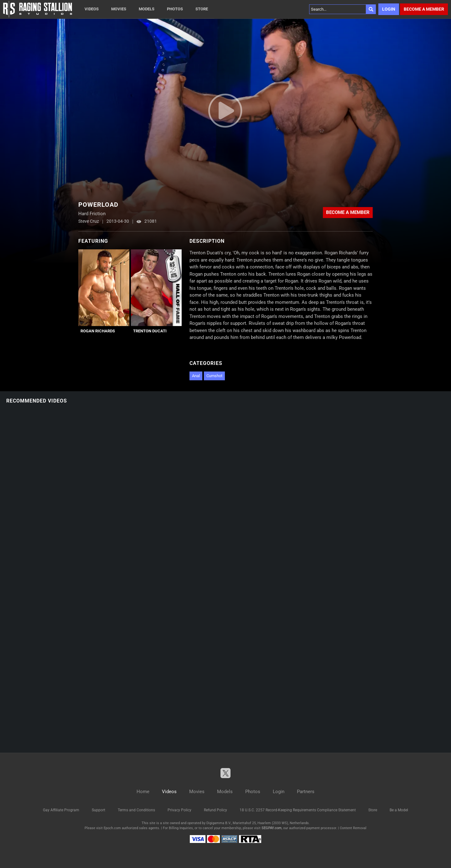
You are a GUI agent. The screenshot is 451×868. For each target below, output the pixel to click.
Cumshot (214, 376)
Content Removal (353, 828)
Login (389, 9)
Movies (119, 9)
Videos (92, 9)
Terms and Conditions (136, 810)
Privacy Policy (179, 810)
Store (202, 9)
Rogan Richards (98, 331)
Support (98, 810)
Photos (175, 9)
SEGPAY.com (272, 828)
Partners (306, 792)
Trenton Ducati (150, 331)
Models (147, 9)
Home (143, 792)
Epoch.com (112, 828)
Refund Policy (215, 810)
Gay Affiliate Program (61, 810)
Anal (196, 376)
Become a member (424, 9)
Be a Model (399, 810)
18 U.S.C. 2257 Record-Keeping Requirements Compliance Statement (298, 810)
